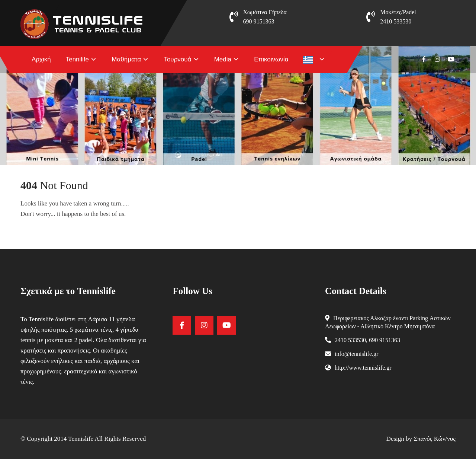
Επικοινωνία (271, 59)
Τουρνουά (177, 59)
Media (223, 59)
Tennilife (77, 59)
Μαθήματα (126, 59)
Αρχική (41, 59)
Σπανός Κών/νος (435, 439)
